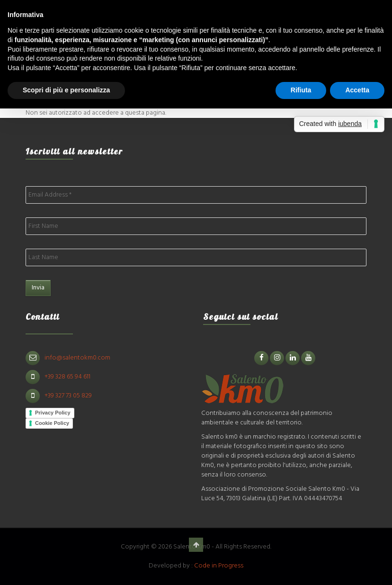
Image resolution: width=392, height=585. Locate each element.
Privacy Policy (53, 413)
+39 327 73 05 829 (68, 396)
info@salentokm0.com (77, 358)
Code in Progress (219, 566)
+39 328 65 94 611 (67, 377)
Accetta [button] (357, 90)
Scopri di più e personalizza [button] (66, 90)
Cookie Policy (52, 423)
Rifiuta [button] (301, 90)
